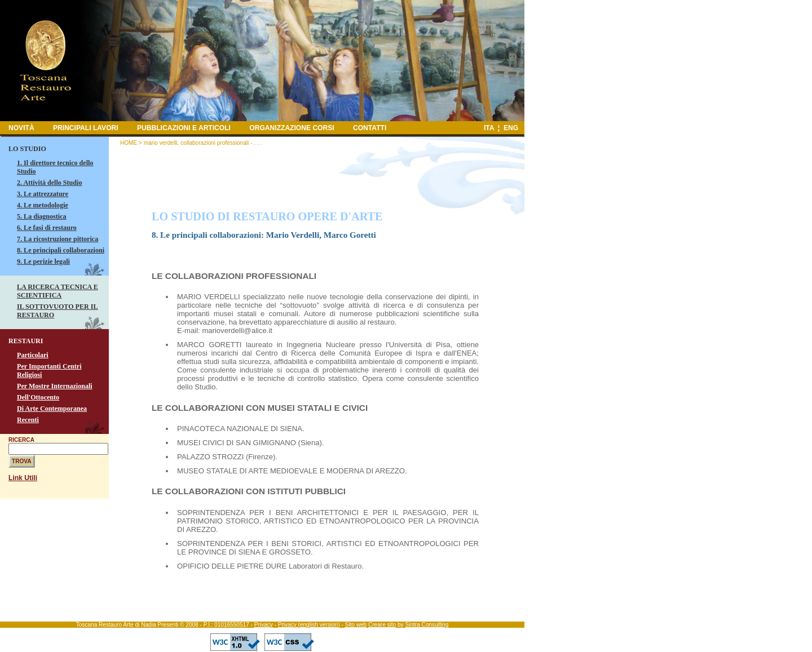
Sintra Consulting (427, 625)
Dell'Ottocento (38, 397)
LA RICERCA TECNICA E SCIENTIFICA (58, 291)
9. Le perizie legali (43, 261)
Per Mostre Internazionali (55, 386)
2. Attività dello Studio (49, 183)
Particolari (33, 355)
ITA (489, 128)
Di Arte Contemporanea (52, 409)
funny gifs (377, 584)
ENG (511, 128)
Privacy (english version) (309, 625)
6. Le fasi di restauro (47, 228)
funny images (163, 584)
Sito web (356, 625)
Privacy (264, 625)
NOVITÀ (21, 128)
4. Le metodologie (43, 205)
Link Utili (23, 478)
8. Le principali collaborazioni (61, 250)
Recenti (28, 420)
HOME (129, 143)
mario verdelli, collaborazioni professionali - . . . (203, 143)
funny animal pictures (242, 584)
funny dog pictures (294, 584)
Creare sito (382, 625)
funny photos (197, 584)
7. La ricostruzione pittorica (58, 239)
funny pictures (127, 584)
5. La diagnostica (42, 216)
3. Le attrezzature (43, 194)
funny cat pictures (341, 584)
